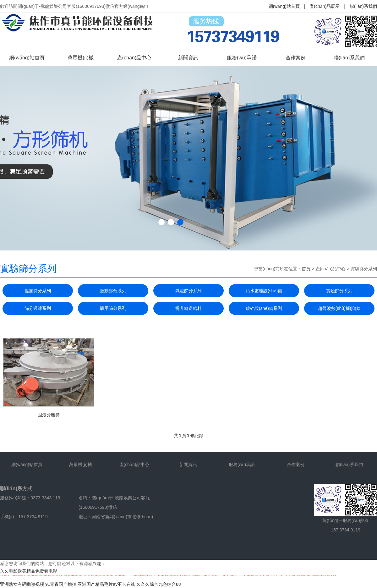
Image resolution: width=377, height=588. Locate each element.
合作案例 (296, 58)
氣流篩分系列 (188, 291)
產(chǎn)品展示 (325, 6)
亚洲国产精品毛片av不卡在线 (106, 584)
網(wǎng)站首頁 (284, 6)
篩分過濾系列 (38, 308)
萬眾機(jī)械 (81, 58)
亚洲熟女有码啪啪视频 (22, 584)
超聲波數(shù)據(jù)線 (339, 308)
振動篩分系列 (113, 291)
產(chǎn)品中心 (134, 58)
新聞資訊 (188, 58)
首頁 (306, 269)
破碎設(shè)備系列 (264, 308)
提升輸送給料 (188, 308)
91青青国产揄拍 (61, 584)
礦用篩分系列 (113, 308)
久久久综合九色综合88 (159, 584)
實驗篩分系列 (339, 291)
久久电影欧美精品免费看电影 (29, 571)
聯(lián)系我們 (363, 6)
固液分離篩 (49, 415)
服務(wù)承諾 (242, 58)
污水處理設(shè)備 (264, 291)
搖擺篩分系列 (38, 291)
